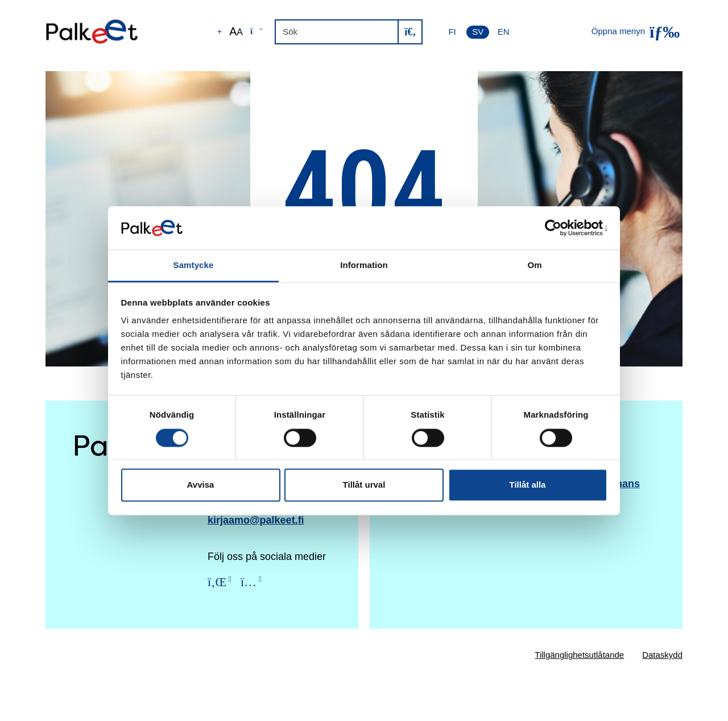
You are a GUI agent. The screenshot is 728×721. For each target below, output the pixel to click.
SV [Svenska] (478, 32)
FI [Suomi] (452, 32)
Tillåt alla (528, 485)
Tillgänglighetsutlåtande (579, 655)
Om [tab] (534, 265)
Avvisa (201, 485)
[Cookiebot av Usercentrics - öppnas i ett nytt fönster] (558, 228)
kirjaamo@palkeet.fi (256, 520)
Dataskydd (662, 655)
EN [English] (504, 32)
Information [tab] (364, 265)
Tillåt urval (364, 485)
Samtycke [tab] (194, 265)
